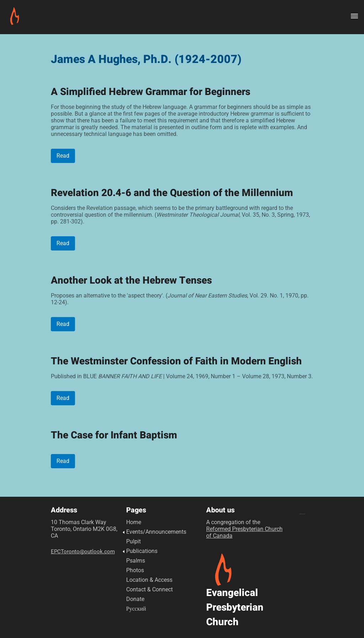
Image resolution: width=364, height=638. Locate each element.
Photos (135, 570)
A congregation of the (244, 529)
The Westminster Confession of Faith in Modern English (176, 361)
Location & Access (149, 580)
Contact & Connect (149, 589)
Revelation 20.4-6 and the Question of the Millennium (172, 193)
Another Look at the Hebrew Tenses (131, 281)
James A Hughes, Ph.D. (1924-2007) (146, 59)
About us (220, 510)
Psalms (136, 561)
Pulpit (133, 541)
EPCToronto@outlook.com (83, 552)
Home (134, 522)
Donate (135, 599)
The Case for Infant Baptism (114, 435)
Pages (136, 510)
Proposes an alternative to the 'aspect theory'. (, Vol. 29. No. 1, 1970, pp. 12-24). (180, 299)
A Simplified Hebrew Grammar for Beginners (151, 92)
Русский (136, 609)
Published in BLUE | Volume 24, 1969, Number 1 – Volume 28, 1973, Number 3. (182, 376)
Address (64, 510)
